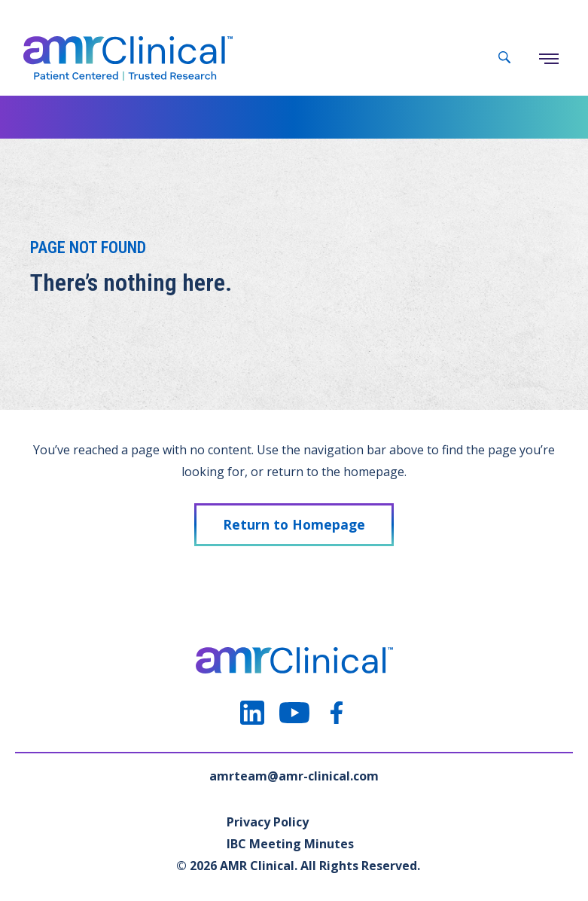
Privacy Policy (268, 822)
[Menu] (549, 59)
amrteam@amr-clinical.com (294, 776)
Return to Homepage (294, 524)
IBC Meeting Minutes (290, 844)
